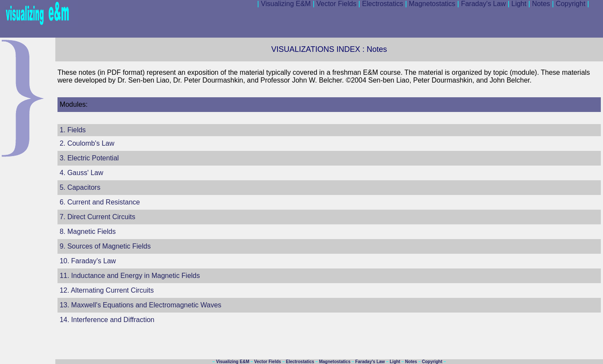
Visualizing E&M (284, 4)
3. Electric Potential (89, 158)
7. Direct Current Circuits (97, 217)
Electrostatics (381, 4)
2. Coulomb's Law (87, 143)
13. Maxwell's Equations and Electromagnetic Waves (140, 305)
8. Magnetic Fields (88, 231)
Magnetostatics (430, 4)
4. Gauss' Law (81, 173)
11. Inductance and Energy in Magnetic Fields (130, 276)
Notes (544, 4)
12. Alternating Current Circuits (107, 290)
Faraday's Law (482, 4)
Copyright (572, 4)
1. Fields (73, 130)
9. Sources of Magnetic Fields (105, 246)
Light (517, 4)
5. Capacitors (80, 187)
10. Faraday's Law (88, 261)
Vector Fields (334, 4)
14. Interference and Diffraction (107, 320)
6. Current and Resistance (100, 202)
